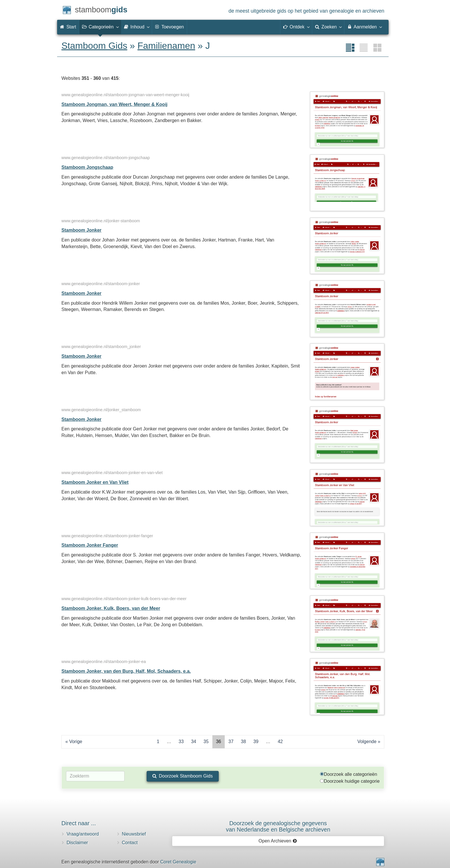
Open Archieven (278, 841)
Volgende (367, 742)
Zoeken (328, 27)
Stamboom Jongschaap (87, 167)
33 (181, 742)
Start (68, 27)
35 (206, 742)
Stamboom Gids (94, 46)
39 (256, 742)
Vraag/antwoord (83, 834)
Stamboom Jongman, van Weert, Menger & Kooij (115, 104)
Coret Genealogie (178, 862)
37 (231, 742)
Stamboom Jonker (82, 230)
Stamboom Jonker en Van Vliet (95, 482)
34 (194, 742)
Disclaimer (77, 843)
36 (218, 742)
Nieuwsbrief (134, 834)
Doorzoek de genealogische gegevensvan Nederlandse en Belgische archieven (278, 826)
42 (280, 742)
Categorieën (100, 27)
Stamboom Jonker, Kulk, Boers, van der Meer (111, 608)
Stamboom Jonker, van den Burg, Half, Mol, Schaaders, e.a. (126, 671)
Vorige (76, 742)
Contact (130, 843)
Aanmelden (364, 27)
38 (243, 742)
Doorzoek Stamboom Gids (183, 776)
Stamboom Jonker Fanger (90, 545)
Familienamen (166, 46)
